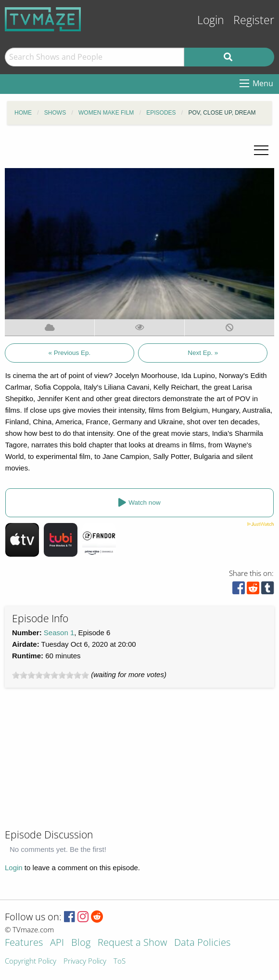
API (57, 943)
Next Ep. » (203, 353)
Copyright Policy (31, 961)
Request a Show (132, 943)
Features (24, 943)
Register (254, 20)
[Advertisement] (77, 762)
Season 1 (59, 633)
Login (211, 20)
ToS (120, 961)
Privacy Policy (85, 961)
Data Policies (202, 943)
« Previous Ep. (70, 353)
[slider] (51, 675)
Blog (81, 943)
